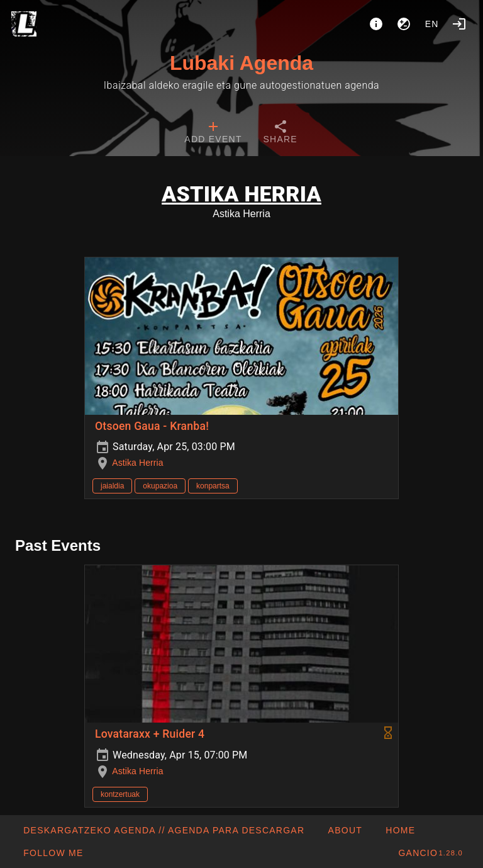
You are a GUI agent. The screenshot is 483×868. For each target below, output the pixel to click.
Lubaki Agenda (241, 63)
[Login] (459, 24)
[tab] (213, 133)
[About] (376, 24)
